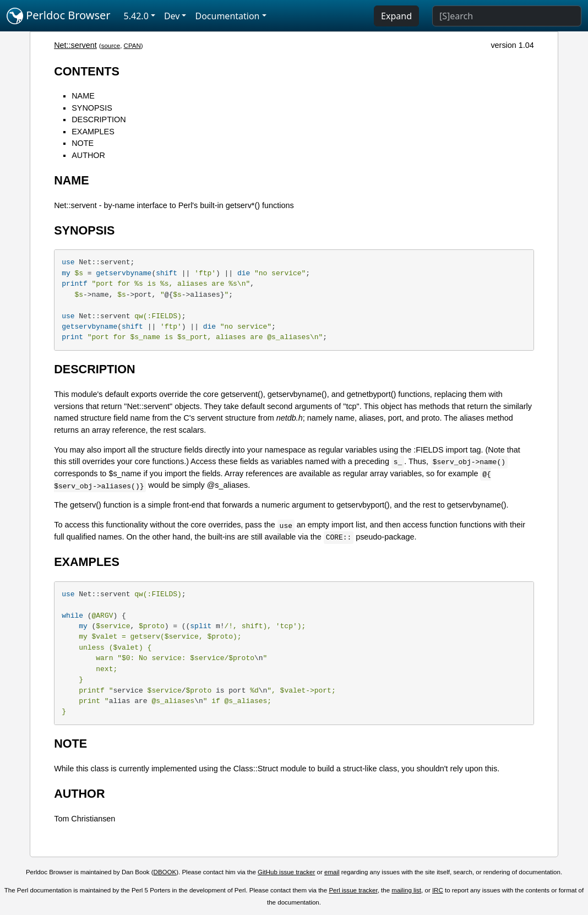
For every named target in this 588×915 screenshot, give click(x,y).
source (111, 46)
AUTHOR (88, 155)
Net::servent (75, 45)
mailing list (406, 890)
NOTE (83, 143)
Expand (396, 16)
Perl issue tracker (353, 890)
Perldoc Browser (59, 16)
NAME (83, 96)
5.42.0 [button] (136, 16)
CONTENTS (87, 71)
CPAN (132, 46)
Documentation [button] (227, 16)
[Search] (507, 16)
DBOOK (165, 872)
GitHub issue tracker (286, 872)
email (332, 872)
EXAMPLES (93, 132)
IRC (438, 890)
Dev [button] (172, 16)
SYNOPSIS (92, 108)
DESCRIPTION (99, 119)
